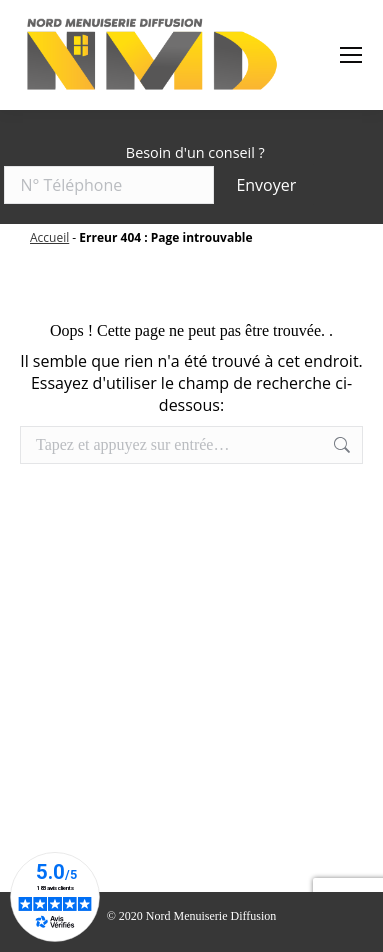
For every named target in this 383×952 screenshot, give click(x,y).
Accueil (49, 237)
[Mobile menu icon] (351, 55)
